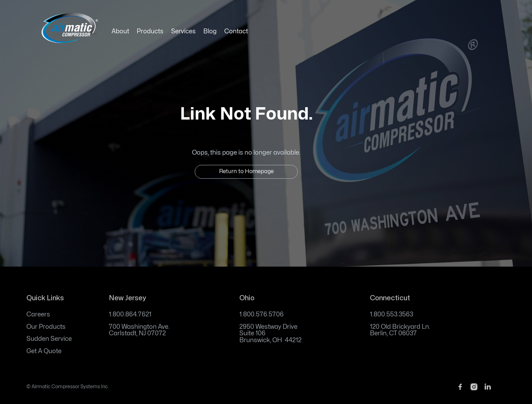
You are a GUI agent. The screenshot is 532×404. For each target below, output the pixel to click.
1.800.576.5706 (262, 315)
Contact (236, 31)
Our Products (46, 327)
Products (150, 31)
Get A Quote (44, 351)
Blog (210, 31)
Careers (38, 315)
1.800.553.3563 (392, 315)
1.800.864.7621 (130, 315)
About (120, 31)
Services (183, 31)
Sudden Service (49, 339)
